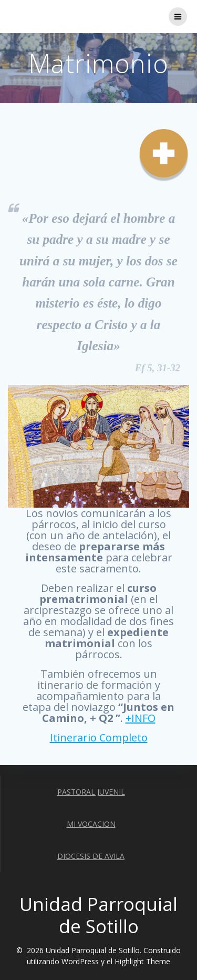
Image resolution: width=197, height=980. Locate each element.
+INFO (141, 718)
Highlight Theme (142, 961)
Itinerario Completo (99, 738)
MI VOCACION (91, 824)
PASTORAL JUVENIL (91, 792)
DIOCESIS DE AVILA (91, 856)
